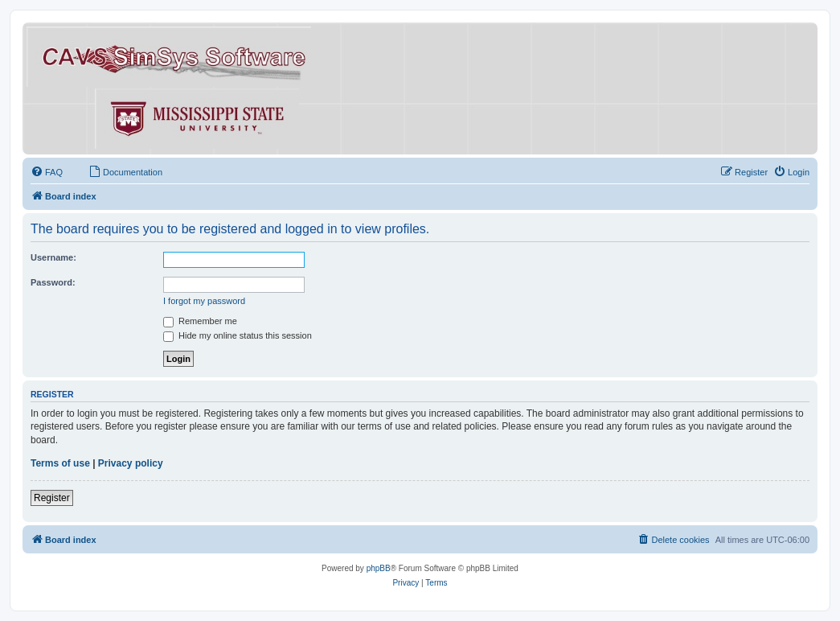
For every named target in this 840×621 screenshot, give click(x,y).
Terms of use (60, 463)
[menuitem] (47, 172)
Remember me (200, 321)
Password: (53, 282)
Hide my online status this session (238, 335)
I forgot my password (204, 301)
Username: (53, 257)
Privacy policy (131, 463)
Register (52, 498)
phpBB (379, 568)
